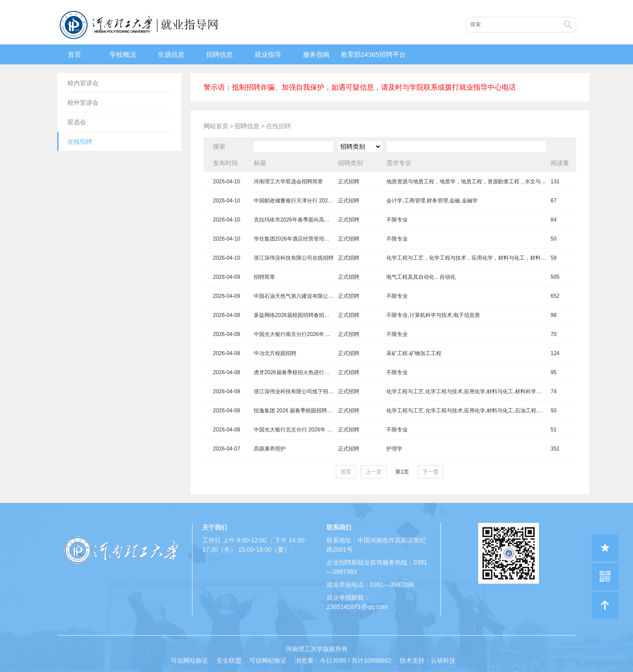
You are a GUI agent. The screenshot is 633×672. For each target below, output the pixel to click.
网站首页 (216, 126)
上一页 (374, 472)
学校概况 (123, 54)
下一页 (431, 472)
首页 (75, 54)
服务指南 (316, 54)
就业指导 (268, 54)
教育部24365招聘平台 (373, 54)
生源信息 (171, 54)
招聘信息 (220, 54)
